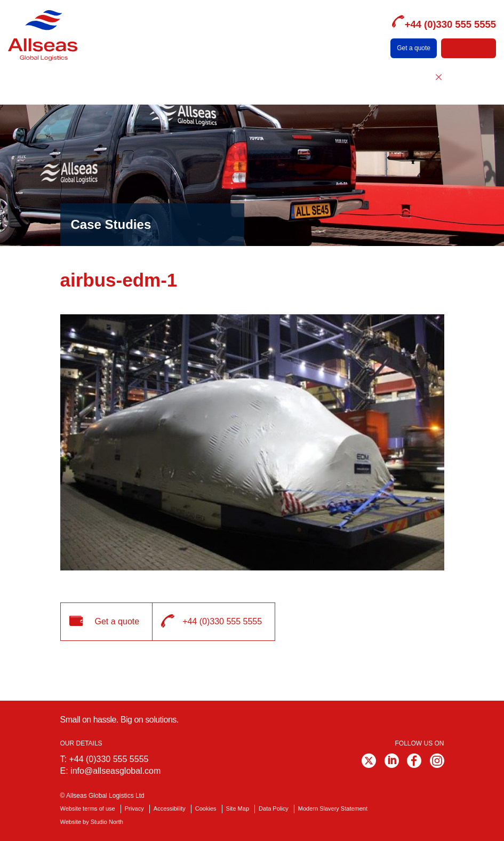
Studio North (107, 822)
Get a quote (414, 48)
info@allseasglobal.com (115, 771)
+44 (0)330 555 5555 (109, 759)
